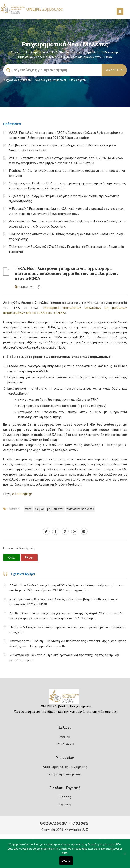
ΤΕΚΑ (28, 509)
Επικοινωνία (65, 744)
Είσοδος (65, 797)
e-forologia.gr (22, 494)
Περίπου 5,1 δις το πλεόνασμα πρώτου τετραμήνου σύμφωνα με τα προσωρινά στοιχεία (67, 630)
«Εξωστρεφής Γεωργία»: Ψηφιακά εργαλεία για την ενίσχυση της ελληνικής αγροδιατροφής (65, 658)
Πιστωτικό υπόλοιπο (80, 509)
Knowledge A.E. (77, 830)
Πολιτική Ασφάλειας (54, 823)
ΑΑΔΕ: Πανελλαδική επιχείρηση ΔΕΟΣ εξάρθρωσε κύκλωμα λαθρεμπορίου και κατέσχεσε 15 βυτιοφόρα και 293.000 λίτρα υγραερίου (67, 588)
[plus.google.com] (75, 531)
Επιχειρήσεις (78, 80)
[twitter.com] (46, 531)
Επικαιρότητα (35, 52)
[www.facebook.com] (56, 531)
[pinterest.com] (65, 531)
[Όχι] (125, 856)
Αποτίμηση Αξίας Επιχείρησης (65, 767)
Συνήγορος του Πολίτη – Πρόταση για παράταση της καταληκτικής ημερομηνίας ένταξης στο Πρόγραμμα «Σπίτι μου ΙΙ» (68, 644)
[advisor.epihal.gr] (84, 531)
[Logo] (65, 698)
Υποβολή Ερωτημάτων (65, 774)
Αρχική (16, 52)
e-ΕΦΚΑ (40, 509)
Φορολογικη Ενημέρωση (51, 80)
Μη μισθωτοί (55, 509)
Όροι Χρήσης (80, 823)
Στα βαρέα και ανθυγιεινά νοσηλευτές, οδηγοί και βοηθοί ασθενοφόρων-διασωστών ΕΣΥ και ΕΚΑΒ (63, 602)
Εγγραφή (65, 804)
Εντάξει (66, 861)
